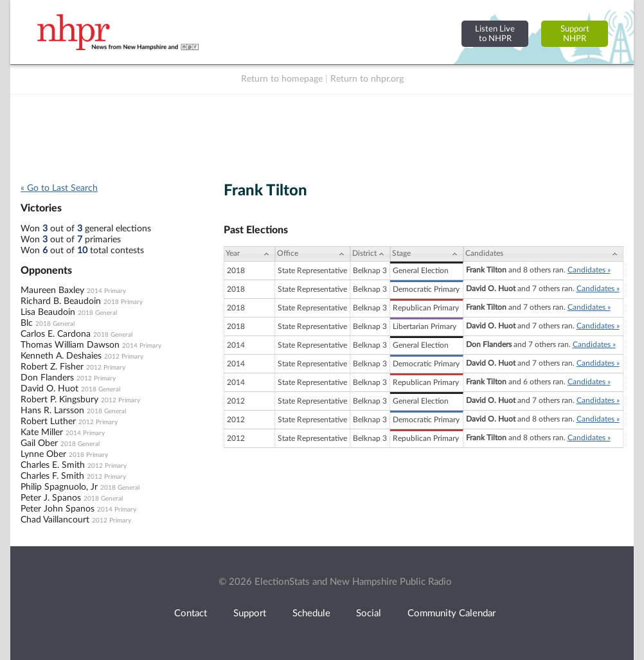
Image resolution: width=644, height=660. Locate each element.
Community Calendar (452, 613)
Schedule (311, 613)
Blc (27, 323)
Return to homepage (282, 79)
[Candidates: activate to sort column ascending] (543, 254)
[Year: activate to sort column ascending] (249, 254)
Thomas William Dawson (70, 345)
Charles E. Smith (53, 465)
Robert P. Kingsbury (59, 400)
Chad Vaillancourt (55, 520)
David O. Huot (49, 389)
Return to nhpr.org (367, 79)
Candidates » (589, 270)
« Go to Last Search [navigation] (59, 188)
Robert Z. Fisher (52, 367)
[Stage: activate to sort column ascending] (426, 254)
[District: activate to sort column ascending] (370, 254)
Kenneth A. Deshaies (61, 356)
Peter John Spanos (58, 509)
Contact (191, 613)
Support (250, 613)
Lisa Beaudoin (48, 312)
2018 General (97, 313)
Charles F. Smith (52, 476)
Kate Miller (42, 433)
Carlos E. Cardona (56, 334)
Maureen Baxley (52, 290)
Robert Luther (48, 422)
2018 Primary (123, 302)
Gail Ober (39, 443)
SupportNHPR (575, 34)
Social (369, 613)
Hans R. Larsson (52, 411)
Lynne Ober (43, 454)
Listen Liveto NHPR (495, 34)
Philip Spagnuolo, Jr (59, 487)
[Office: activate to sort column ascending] (313, 254)
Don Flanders (47, 378)
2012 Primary (124, 357)
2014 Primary (106, 291)
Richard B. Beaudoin (61, 301)
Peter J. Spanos (51, 498)
